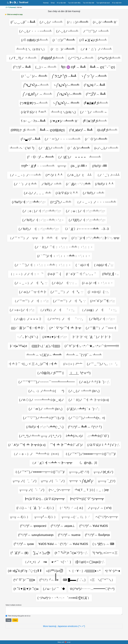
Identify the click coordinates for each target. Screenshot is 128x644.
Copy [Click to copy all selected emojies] (9, 621)
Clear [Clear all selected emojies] (15, 621)
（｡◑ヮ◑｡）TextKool (17, 3)
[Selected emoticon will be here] (64, 612)
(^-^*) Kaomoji (11, 7)
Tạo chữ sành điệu (74, 3)
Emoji (53, 3)
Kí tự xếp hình (117, 3)
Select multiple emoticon (14, 606)
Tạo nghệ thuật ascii (103, 3)
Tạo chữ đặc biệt (88, 3)
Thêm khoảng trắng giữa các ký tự (19, 617)
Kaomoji (46, 3)
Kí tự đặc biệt (61, 3)
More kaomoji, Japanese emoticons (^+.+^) (64, 628)
